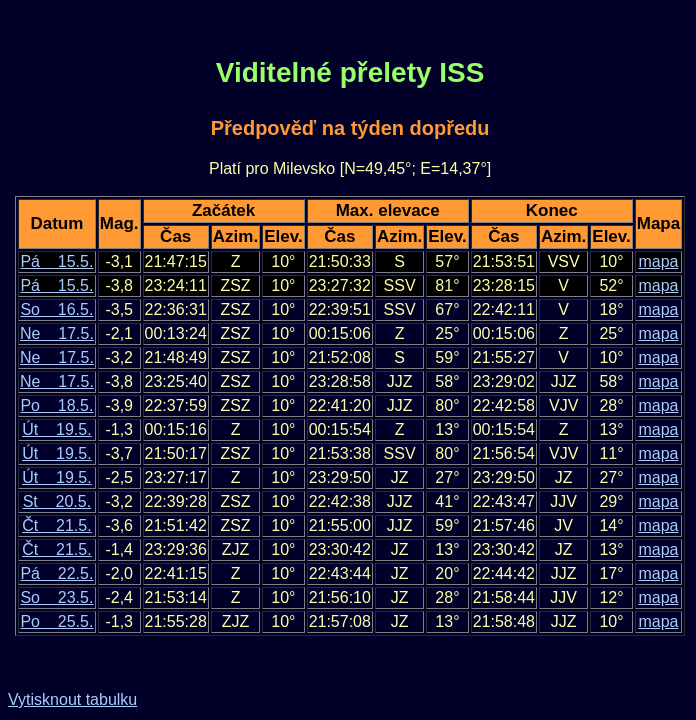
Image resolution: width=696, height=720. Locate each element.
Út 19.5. (56, 429)
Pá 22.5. (56, 573)
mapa (658, 261)
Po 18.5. (56, 405)
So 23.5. (56, 597)
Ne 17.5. (57, 333)
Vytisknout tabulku (72, 699)
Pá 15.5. (56, 261)
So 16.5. (56, 309)
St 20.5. (57, 501)
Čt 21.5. (56, 525)
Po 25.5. (56, 621)
